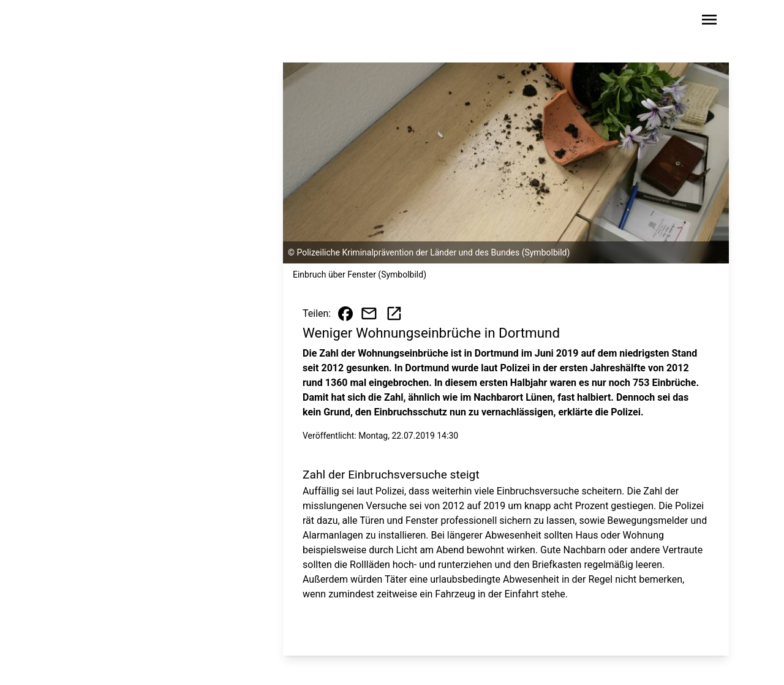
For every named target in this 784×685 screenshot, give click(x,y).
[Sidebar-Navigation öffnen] (709, 22)
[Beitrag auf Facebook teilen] (345, 314)
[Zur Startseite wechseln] (94, 22)
